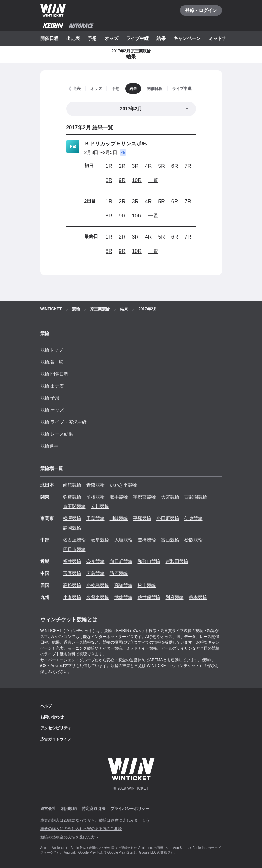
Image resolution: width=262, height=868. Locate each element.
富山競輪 (170, 540)
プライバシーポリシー (130, 809)
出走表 (73, 38)
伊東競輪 (193, 518)
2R (122, 166)
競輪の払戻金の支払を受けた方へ (69, 837)
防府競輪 (119, 573)
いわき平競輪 (123, 485)
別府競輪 (175, 597)
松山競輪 (147, 585)
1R (109, 166)
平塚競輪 (142, 518)
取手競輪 (119, 497)
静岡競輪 (72, 528)
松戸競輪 (72, 518)
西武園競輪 (196, 497)
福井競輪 (72, 561)
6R (175, 166)
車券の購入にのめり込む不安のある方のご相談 (81, 829)
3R (135, 166)
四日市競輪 (74, 549)
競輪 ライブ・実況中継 (64, 422)
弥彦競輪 (72, 497)
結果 (161, 38)
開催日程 (49, 38)
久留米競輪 (98, 597)
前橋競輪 (95, 497)
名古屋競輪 (74, 540)
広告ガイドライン (56, 739)
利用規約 (69, 809)
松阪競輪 (193, 540)
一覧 (153, 180)
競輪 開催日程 (55, 374)
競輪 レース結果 (57, 434)
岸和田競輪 (177, 561)
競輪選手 (49, 446)
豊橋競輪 (147, 540)
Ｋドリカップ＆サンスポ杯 (116, 144)
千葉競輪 (95, 518)
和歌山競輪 (149, 561)
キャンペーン (187, 38)
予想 (92, 38)
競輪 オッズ (52, 410)
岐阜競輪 (100, 540)
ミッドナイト (222, 38)
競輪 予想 (50, 398)
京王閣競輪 (74, 506)
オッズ (111, 38)
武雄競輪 (123, 597)
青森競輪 (95, 485)
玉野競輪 (72, 573)
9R (122, 180)
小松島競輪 (98, 585)
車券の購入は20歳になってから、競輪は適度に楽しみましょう (95, 820)
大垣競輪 (123, 540)
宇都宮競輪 (144, 497)
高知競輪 (123, 585)
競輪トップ (52, 350)
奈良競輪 (95, 561)
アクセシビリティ (56, 728)
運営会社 (48, 809)
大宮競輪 (170, 497)
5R (161, 166)
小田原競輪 (168, 518)
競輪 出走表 (52, 386)
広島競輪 (95, 573)
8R (109, 180)
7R (188, 166)
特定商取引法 (94, 809)
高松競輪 (72, 585)
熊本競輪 (198, 597)
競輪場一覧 (52, 362)
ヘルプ (46, 706)
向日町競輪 (121, 561)
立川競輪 (100, 506)
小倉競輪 (72, 597)
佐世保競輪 (149, 597)
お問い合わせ (52, 717)
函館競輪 (72, 485)
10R (137, 180)
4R (148, 166)
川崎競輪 (119, 518)
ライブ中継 (137, 38)
